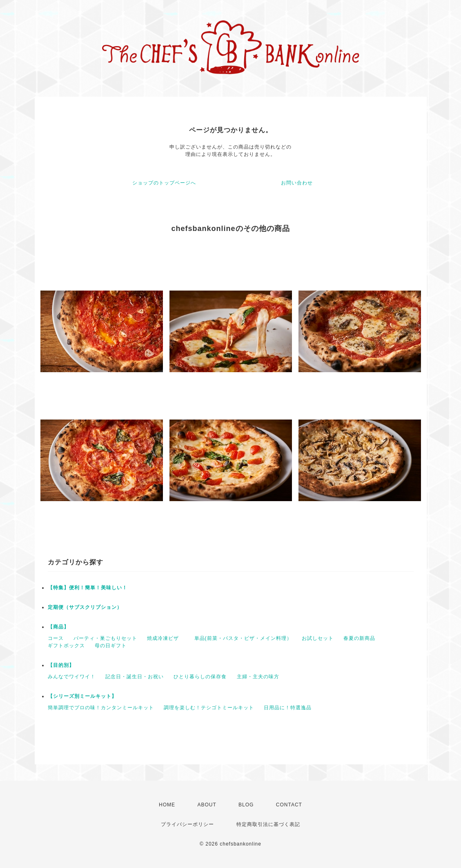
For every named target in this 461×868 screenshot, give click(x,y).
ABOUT (207, 805)
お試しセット (318, 638)
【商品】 (58, 627)
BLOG (246, 805)
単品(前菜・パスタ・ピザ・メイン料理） (243, 638)
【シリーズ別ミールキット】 (82, 696)
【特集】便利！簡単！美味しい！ (88, 588)
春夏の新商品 (359, 638)
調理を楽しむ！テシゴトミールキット (209, 708)
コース (56, 638)
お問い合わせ (297, 183)
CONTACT (289, 805)
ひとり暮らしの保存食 (200, 677)
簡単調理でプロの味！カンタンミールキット (101, 708)
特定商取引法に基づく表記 (268, 824)
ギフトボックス (66, 646)
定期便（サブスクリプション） (85, 607)
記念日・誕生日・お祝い (135, 677)
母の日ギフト (111, 646)
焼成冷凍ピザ (166, 638)
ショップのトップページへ (164, 183)
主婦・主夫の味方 (258, 677)
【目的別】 (61, 665)
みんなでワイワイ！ (72, 677)
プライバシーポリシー (187, 824)
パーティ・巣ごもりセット (105, 638)
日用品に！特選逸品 (288, 708)
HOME (167, 805)
